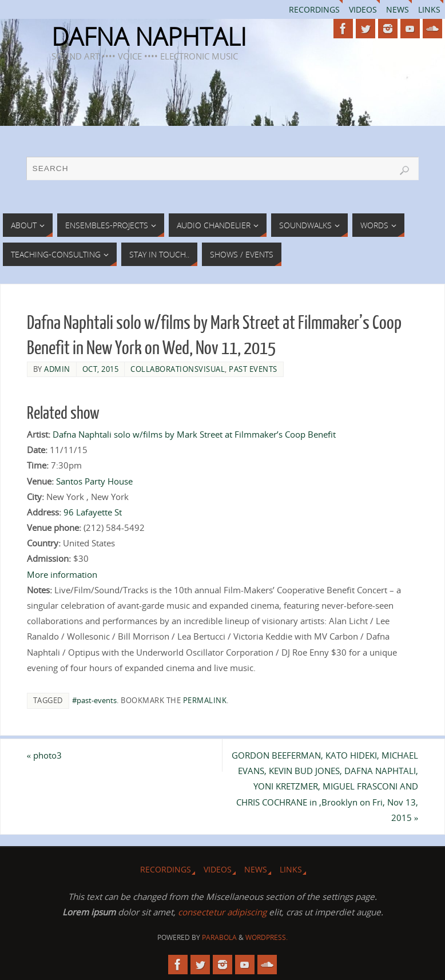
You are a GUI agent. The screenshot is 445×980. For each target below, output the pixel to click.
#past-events (94, 700)
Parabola (219, 937)
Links (429, 9)
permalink (205, 700)
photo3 (45, 755)
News (398, 9)
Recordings (314, 9)
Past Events (253, 369)
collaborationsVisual (178, 369)
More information (62, 574)
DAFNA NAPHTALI (149, 37)
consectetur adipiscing (222, 912)
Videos (363, 9)
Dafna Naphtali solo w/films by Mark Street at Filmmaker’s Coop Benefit (194, 434)
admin (57, 369)
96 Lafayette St (93, 512)
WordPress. (267, 937)
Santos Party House (94, 481)
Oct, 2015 (101, 369)
